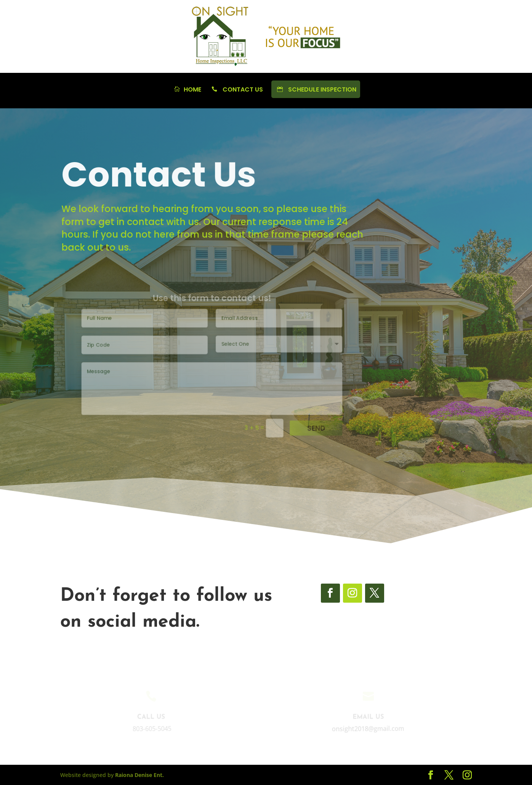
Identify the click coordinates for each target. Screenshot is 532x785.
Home (187, 90)
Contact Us (236, 90)
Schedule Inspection (316, 89)
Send (307, 423)
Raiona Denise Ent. (139, 775)
